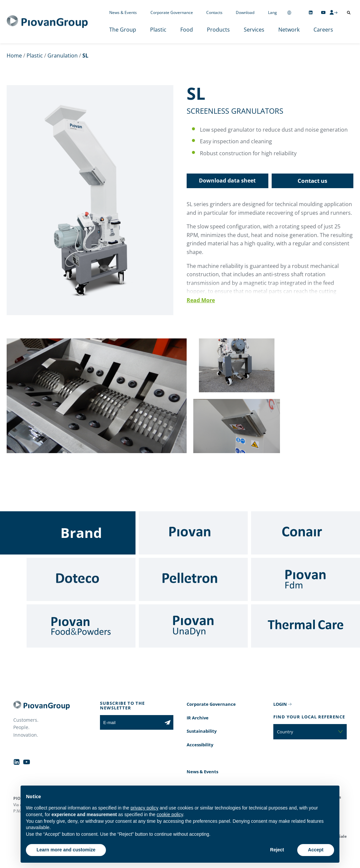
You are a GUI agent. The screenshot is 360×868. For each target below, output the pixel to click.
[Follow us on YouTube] (323, 12)
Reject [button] (277, 850)
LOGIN (280, 704)
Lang (272, 12)
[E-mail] (131, 722)
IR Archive (198, 718)
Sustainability (202, 731)
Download (245, 12)
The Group (123, 30)
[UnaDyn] (193, 626)
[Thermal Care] (306, 626)
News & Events (123, 12)
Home (14, 56)
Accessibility (200, 745)
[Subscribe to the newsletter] (168, 722)
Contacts (214, 12)
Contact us (312, 181)
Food (187, 30)
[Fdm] (306, 579)
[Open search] (349, 13)
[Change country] (289, 12)
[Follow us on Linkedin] (311, 12)
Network (289, 30)
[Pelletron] (193, 579)
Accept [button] (316, 850)
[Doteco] (81, 579)
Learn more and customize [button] (66, 850)
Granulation (63, 56)
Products (218, 30)
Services (254, 30)
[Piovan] (193, 533)
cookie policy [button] (170, 814)
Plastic (158, 30)
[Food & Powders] (81, 626)
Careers (323, 30)
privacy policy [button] (144, 808)
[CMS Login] (333, 12)
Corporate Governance (172, 12)
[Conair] (306, 533)
